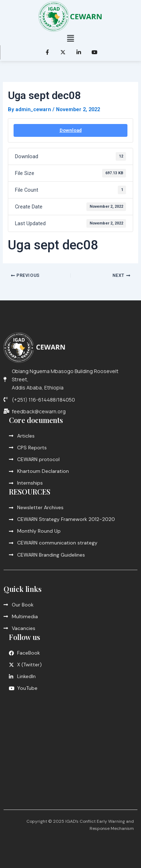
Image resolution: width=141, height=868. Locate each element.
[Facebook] (47, 52)
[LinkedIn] (79, 52)
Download (71, 130)
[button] (70, 38)
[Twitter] (63, 52)
